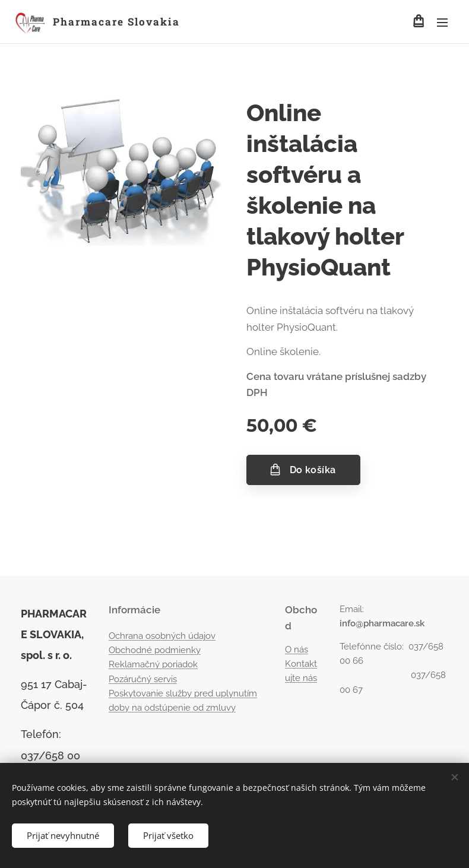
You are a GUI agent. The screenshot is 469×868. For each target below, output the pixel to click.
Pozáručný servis (143, 679)
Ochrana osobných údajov (162, 636)
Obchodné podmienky (155, 650)
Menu (442, 23)
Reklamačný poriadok (153, 665)
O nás (297, 650)
